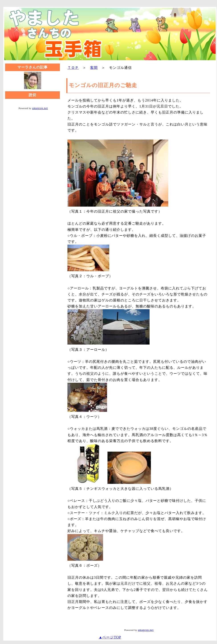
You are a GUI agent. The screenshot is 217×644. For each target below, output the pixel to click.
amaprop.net (40, 108)
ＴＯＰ (73, 68)
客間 (94, 68)
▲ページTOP (110, 637)
